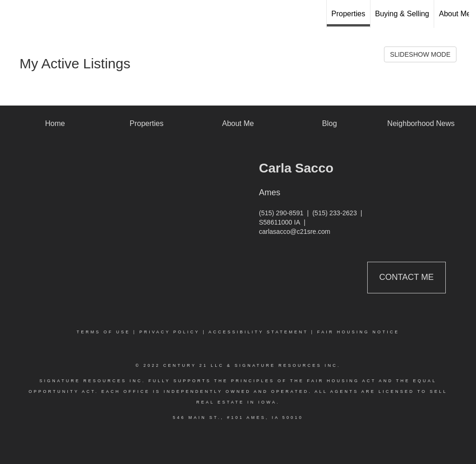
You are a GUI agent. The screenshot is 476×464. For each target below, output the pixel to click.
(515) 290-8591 (281, 213)
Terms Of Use (104, 332)
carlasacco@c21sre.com (295, 232)
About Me (455, 14)
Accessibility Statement (258, 332)
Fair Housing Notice (358, 332)
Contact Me (407, 277)
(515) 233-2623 (335, 213)
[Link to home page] (238, 14)
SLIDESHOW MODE (420, 54)
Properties (348, 14)
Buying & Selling (402, 14)
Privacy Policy (170, 332)
